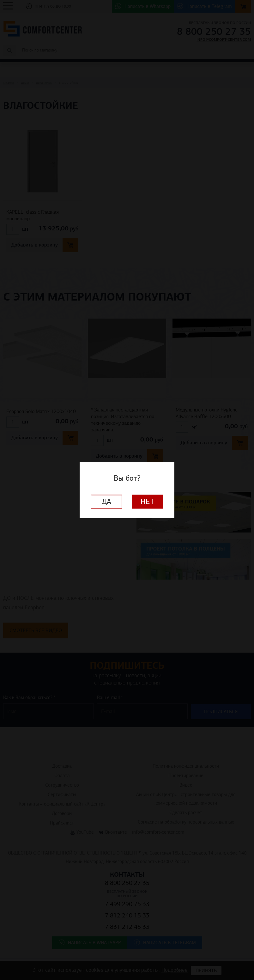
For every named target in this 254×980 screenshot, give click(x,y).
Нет (148, 502)
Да (106, 502)
